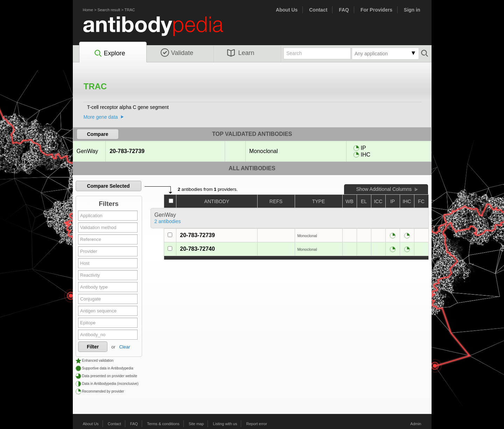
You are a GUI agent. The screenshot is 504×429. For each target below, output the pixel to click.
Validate (177, 53)
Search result (109, 10)
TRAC (130, 10)
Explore (109, 54)
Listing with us (225, 424)
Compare (98, 134)
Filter (93, 347)
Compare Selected (108, 186)
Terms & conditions (163, 424)
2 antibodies (168, 221)
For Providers (376, 10)
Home (88, 10)
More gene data (101, 117)
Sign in (412, 10)
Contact (318, 10)
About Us (287, 10)
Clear (124, 347)
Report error (257, 424)
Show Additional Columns (384, 189)
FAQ (344, 10)
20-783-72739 (127, 151)
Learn (241, 53)
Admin (416, 424)
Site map (196, 424)
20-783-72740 (197, 249)
